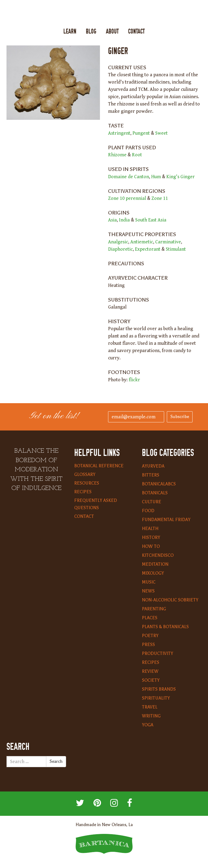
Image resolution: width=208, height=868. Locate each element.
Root (137, 155)
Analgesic (118, 242)
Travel (150, 707)
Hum (156, 177)
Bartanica (104, 14)
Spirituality (156, 698)
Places (150, 618)
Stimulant (176, 249)
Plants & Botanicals (165, 627)
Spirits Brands (159, 689)
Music (149, 582)
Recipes (83, 492)
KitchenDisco (158, 555)
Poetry (150, 636)
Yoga (148, 725)
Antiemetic (142, 242)
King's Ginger (181, 177)
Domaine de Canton (129, 177)
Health (150, 529)
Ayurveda (153, 466)
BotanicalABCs (159, 484)
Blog (91, 32)
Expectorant (148, 249)
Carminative (168, 242)
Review (150, 671)
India (124, 220)
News (148, 591)
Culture (152, 502)
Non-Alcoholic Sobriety (170, 600)
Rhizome (117, 155)
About (112, 32)
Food (148, 511)
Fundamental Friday (166, 520)
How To (151, 546)
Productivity (157, 654)
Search (56, 761)
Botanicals (155, 493)
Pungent (141, 133)
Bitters (151, 475)
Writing (151, 716)
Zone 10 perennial (127, 198)
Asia (112, 220)
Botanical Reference (99, 466)
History (151, 538)
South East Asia (151, 220)
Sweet (161, 133)
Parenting (154, 609)
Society (151, 680)
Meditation (155, 564)
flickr (134, 380)
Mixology (153, 573)
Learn (70, 32)
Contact (136, 32)
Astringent (119, 133)
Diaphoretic (120, 249)
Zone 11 (160, 198)
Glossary (85, 475)
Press (148, 645)
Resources (87, 483)
